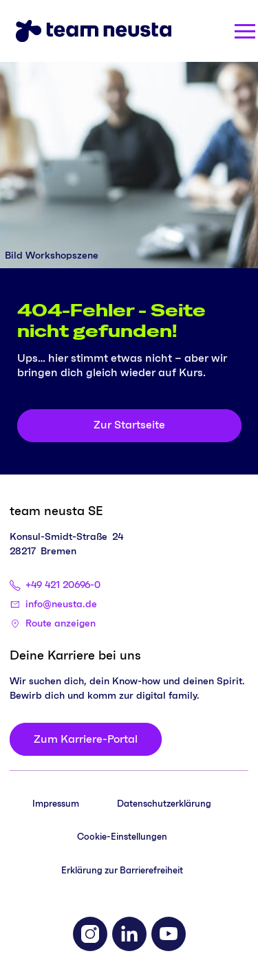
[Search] (196, 31)
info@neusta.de (61, 605)
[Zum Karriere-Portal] (86, 739)
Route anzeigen (61, 624)
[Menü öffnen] (245, 31)
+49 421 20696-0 (63, 585)
